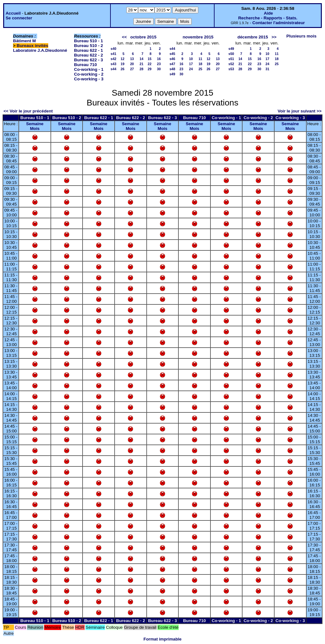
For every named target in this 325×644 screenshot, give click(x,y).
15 (149, 59)
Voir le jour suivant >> (300, 111)
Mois (35, 129)
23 (159, 64)
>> (274, 37)
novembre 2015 (198, 37)
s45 (172, 54)
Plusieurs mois (301, 36)
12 (123, 59)
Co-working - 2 (89, 74)
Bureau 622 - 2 (88, 55)
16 (159, 59)
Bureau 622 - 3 (88, 60)
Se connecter (19, 18)
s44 (114, 69)
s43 (114, 64)
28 (142, 69)
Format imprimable (162, 639)
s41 (114, 54)
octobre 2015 (143, 37)
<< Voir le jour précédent (28, 111)
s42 (114, 59)
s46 (172, 59)
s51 (231, 59)
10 (191, 59)
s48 (172, 69)
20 (132, 64)
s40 (114, 49)
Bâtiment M (24, 41)
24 (191, 69)
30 (159, 69)
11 (200, 59)
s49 (172, 74)
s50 (231, 54)
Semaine (35, 124)
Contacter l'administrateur (279, 23)
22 (149, 64)
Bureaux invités (33, 46)
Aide (268, 13)
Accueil (13, 13)
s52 (231, 64)
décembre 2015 (253, 37)
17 (191, 64)
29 (149, 69)
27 (132, 69)
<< (124, 37)
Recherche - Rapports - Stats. (268, 18)
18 (200, 64)
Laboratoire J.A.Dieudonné (40, 50)
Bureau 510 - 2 (88, 46)
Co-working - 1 (89, 69)
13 (132, 59)
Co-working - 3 (89, 79)
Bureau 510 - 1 (88, 41)
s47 (172, 64)
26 (123, 69)
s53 (231, 69)
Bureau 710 (85, 65)
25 (200, 69)
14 (142, 59)
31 (268, 69)
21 (142, 64)
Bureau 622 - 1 (88, 50)
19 (123, 64)
